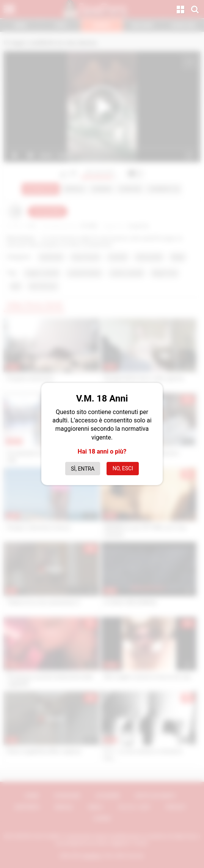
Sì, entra (83, 469)
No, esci (123, 468)
